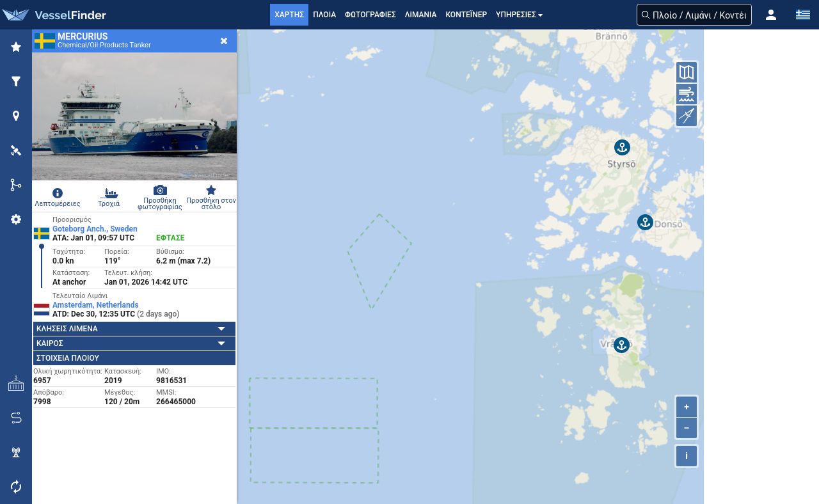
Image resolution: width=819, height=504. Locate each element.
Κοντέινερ (466, 15)
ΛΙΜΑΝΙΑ (421, 15)
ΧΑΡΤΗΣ (289, 15)
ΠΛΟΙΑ (324, 15)
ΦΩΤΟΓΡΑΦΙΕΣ (370, 15)
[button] (771, 15)
